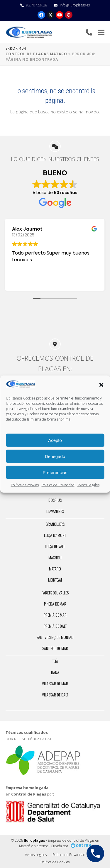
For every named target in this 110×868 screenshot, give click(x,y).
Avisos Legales (88, 485)
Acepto (55, 440)
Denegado (55, 456)
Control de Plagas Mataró (36, 54)
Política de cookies (25, 485)
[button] (101, 385)
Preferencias (55, 472)
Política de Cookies (55, 862)
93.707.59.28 (37, 5)
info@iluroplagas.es (75, 5)
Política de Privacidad (58, 485)
